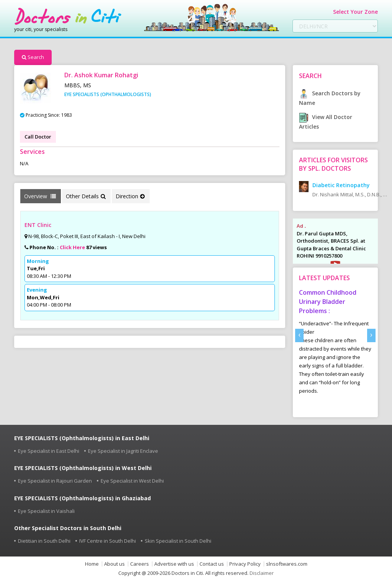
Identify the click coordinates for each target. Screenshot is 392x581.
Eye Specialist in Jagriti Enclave (123, 451)
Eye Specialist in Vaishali (46, 511)
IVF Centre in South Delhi (108, 541)
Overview (40, 196)
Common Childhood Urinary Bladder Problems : (328, 302)
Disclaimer (262, 573)
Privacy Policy (245, 564)
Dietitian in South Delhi (44, 541)
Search (33, 57)
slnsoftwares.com (287, 564)
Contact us (212, 564)
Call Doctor (38, 137)
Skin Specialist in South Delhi (178, 541)
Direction (130, 196)
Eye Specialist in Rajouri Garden (55, 481)
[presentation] (299, 335)
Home (92, 564)
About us (114, 564)
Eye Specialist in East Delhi (49, 451)
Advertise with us (174, 564)
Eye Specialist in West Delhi (132, 481)
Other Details (86, 196)
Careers (140, 564)
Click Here (72, 247)
